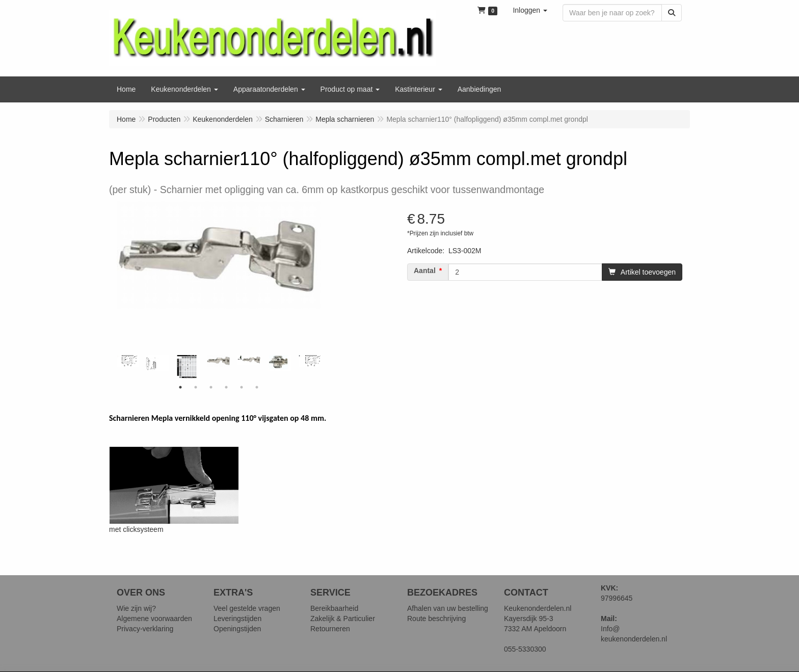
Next (323, 367)
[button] (530, 10)
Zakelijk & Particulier (343, 619)
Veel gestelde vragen (247, 608)
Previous (114, 367)
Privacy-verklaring (145, 629)
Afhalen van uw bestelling (448, 608)
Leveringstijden (237, 619)
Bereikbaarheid (334, 608)
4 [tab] (226, 387)
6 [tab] (257, 387)
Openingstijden (237, 629)
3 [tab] (211, 387)
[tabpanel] (219, 361)
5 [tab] (242, 387)
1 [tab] (180, 387)
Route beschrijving (436, 619)
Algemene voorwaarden (154, 619)
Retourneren (330, 629)
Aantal (425, 271)
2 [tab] (196, 387)
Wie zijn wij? (136, 608)
